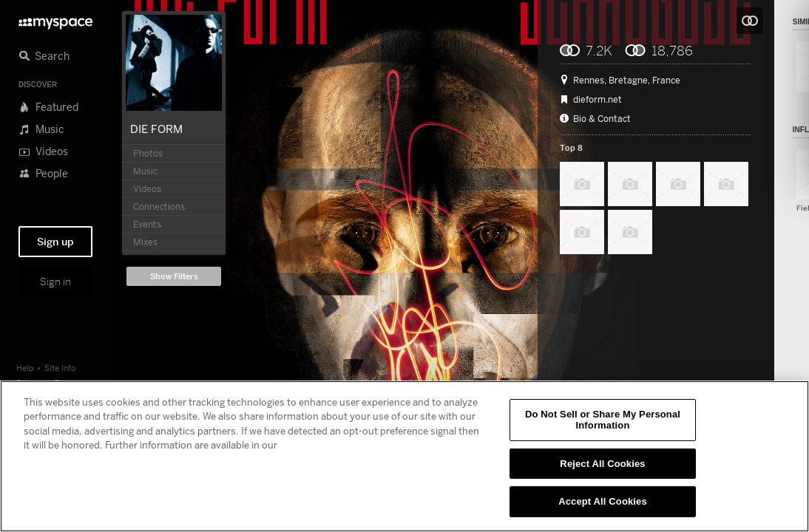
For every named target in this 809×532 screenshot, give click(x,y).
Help (25, 368)
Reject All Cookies (602, 464)
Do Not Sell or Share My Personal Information (603, 420)
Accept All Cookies (603, 501)
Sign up (55, 242)
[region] (404, 456)
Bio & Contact (602, 119)
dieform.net (598, 100)
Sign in (55, 282)
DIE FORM (156, 129)
